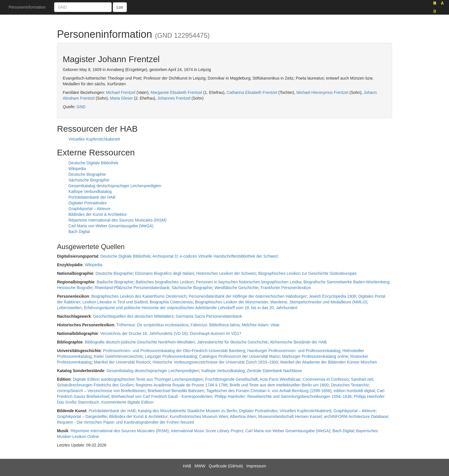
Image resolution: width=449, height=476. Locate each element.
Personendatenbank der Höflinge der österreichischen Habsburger (248, 296)
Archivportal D (165, 256)
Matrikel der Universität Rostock (122, 362)
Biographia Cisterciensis (171, 302)
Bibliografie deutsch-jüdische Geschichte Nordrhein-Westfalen (140, 342)
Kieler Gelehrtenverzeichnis (118, 356)
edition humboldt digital (354, 391)
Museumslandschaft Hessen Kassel (290, 416)
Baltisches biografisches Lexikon (165, 282)
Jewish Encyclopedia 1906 (332, 296)
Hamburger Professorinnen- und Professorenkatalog (294, 351)
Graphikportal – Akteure (89, 209)
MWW (200, 466)
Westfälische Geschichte (236, 288)
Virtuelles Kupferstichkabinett (94, 139)
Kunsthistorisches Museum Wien (199, 416)
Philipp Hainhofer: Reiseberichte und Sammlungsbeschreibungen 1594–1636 (283, 396)
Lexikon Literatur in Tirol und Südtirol (115, 302)
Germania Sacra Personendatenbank (209, 316)
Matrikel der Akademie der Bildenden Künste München (329, 362)
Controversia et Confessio (326, 379)
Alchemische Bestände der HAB (298, 342)
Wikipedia (77, 169)
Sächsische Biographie (89, 180)
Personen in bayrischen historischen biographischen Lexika (249, 282)
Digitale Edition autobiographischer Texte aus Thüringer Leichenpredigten (138, 379)
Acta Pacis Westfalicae (280, 379)
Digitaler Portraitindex (88, 203)
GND (81, 107)
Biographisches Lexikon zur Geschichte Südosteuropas (307, 273)
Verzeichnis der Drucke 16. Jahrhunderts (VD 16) (144, 333)
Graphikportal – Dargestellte (82, 416)
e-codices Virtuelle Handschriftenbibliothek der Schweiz (229, 256)
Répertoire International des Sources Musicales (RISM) (117, 220)
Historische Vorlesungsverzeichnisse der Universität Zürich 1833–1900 (215, 362)
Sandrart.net (362, 379)
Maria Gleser (121, 98)
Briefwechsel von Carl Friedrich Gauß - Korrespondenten (162, 396)
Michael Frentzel (121, 92)
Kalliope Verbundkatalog (90, 191)
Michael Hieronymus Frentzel (322, 92)
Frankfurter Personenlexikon (286, 288)
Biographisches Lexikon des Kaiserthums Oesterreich (139, 296)
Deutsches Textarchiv (350, 385)
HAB (187, 466)
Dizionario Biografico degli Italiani (164, 273)
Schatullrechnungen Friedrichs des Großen (95, 385)
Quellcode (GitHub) (226, 466)
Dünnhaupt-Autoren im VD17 (216, 333)
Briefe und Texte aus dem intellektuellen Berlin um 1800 (279, 385)
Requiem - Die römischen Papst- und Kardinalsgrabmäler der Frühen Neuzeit (126, 422)
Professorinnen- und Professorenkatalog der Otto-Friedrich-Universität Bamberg (174, 351)
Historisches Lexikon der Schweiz (226, 273)
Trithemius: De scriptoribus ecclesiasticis (153, 325)
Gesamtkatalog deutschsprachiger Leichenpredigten (115, 186)
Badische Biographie (115, 282)
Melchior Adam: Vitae (261, 325)
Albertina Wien (243, 416)
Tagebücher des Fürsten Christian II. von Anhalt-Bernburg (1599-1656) (269, 391)
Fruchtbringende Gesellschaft (232, 379)
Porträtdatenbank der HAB (92, 197)
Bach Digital (79, 232)
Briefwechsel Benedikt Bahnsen (176, 391)
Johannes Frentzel (174, 98)
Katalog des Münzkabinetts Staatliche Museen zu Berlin (187, 411)
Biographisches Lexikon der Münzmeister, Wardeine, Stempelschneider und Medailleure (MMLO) (281, 302)
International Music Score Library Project (207, 431)
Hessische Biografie (75, 288)
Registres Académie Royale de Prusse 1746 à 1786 (182, 385)
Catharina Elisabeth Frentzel (252, 92)
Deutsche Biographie (87, 174)
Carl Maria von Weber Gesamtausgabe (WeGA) (111, 226)
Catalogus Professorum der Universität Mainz (240, 356)
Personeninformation (27, 7)
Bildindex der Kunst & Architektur (98, 214)
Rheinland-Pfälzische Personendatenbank (132, 288)
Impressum (256, 466)
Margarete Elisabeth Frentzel (176, 92)
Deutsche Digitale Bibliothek (93, 163)
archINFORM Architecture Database (356, 416)
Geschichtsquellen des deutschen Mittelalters (133, 316)
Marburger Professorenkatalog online (315, 356)
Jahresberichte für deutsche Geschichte (232, 342)
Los (120, 7)
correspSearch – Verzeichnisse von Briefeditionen (101, 391)
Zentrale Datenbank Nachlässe (274, 371)
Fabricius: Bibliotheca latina (215, 325)
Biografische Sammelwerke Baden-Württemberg (346, 282)
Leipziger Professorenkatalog (171, 356)
